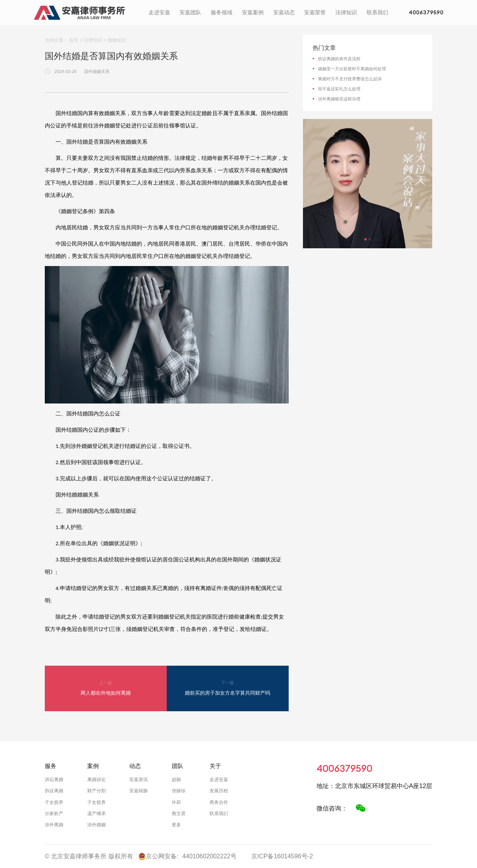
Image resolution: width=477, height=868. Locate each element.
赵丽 (176, 780)
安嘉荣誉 (309, 14)
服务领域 (215, 14)
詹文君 (179, 814)
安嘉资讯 (139, 780)
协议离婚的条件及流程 (339, 59)
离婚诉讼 (96, 780)
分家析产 (54, 814)
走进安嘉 (153, 14)
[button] (365, 239)
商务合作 (219, 802)
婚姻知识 (117, 40)
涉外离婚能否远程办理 (339, 99)
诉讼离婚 (54, 780)
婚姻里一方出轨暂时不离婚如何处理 (352, 69)
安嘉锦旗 (139, 791)
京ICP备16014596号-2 (282, 856)
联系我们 (371, 14)
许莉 (176, 802)
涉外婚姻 (96, 825)
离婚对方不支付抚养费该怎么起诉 (350, 79)
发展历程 (219, 791)
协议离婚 (54, 791)
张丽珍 (179, 791)
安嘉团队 (184, 14)
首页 (74, 40)
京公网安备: (158, 856)
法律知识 (340, 14)
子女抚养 (54, 802)
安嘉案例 (247, 14)
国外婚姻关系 (97, 71)
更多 (176, 825)
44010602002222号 (209, 856)
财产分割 (96, 791)
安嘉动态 (278, 14)
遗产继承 (96, 814)
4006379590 (420, 13)
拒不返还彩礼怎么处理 (339, 89)
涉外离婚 (54, 825)
